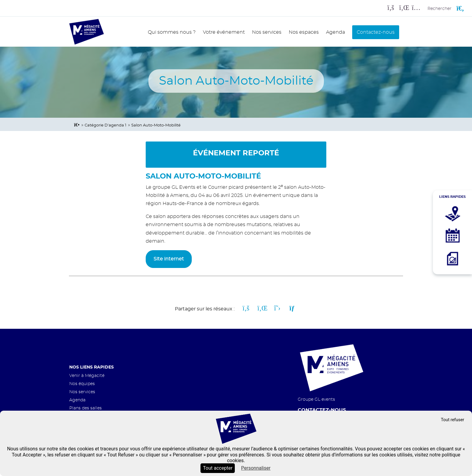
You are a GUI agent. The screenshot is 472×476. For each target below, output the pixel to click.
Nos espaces (304, 32)
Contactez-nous (376, 32)
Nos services (267, 32)
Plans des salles (85, 408)
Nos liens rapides (92, 367)
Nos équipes (82, 384)
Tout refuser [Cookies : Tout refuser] (452, 420)
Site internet (169, 259)
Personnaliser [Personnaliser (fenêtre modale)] (256, 468)
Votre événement (224, 32)
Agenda (335, 32)
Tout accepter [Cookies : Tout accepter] (218, 468)
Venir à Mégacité (87, 376)
